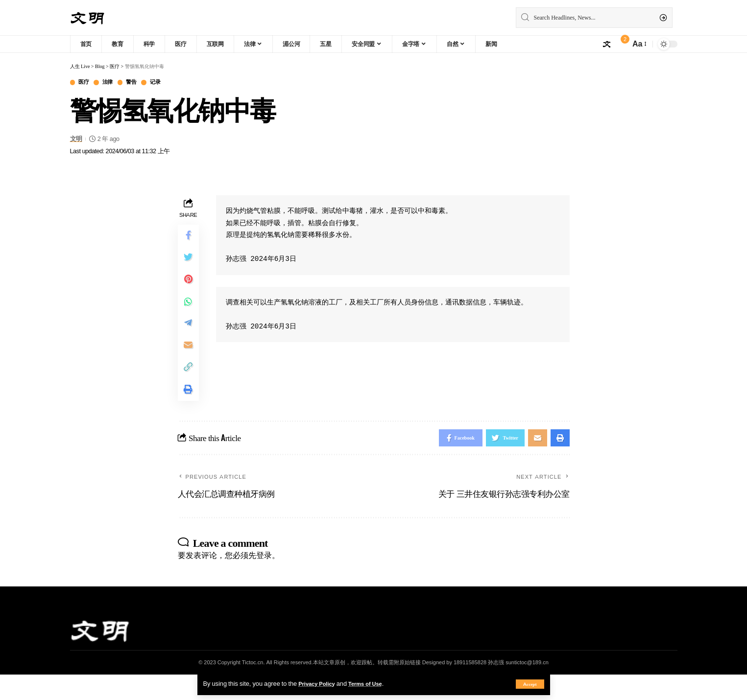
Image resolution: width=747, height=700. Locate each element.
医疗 (86, 83)
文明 (76, 140)
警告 (140, 83)
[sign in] (606, 44)
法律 (113, 83)
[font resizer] (639, 44)
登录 (264, 581)
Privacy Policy (319, 683)
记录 (167, 83)
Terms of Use (373, 683)
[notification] (620, 44)
